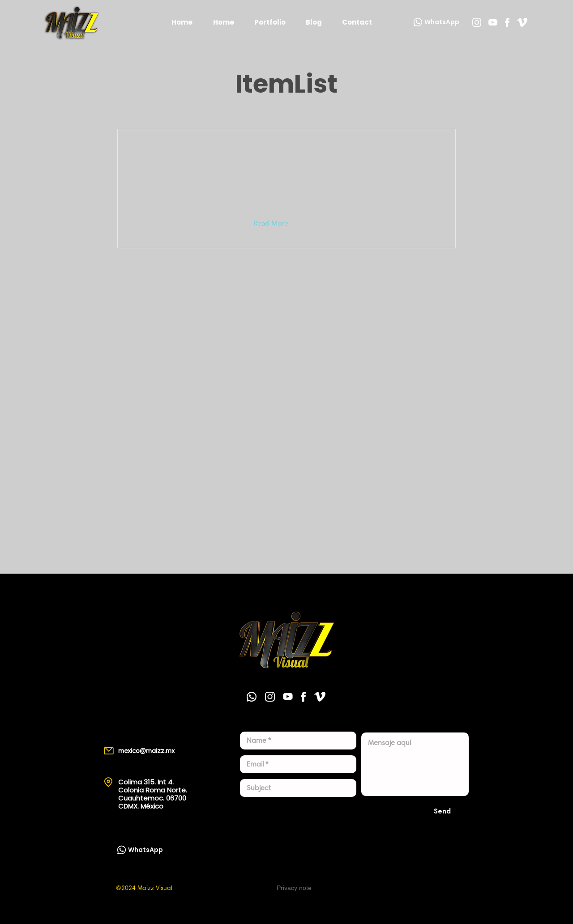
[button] (278, 223)
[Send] (442, 811)
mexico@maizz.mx (146, 751)
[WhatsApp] (435, 22)
